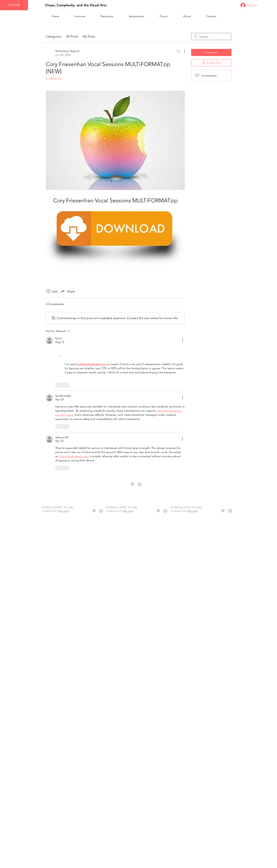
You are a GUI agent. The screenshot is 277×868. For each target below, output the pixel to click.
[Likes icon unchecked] (48, 291)
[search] (211, 36)
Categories (54, 36)
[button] (112, 16)
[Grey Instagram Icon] (140, 484)
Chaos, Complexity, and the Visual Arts (76, 5)
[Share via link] (68, 291)
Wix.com (64, 511)
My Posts (89, 36)
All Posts (72, 36)
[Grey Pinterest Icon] (132, 484)
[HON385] (14, 5)
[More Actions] (182, 51)
